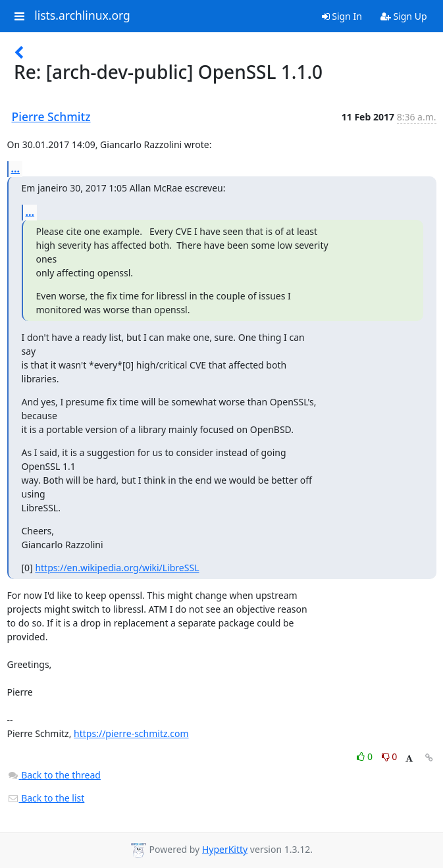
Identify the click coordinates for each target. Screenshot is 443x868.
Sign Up (404, 16)
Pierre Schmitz (51, 116)
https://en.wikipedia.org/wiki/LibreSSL (117, 568)
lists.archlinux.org (82, 16)
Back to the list (46, 798)
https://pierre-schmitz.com (131, 733)
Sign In (342, 16)
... (16, 168)
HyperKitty (225, 849)
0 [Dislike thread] (390, 756)
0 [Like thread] (366, 756)
